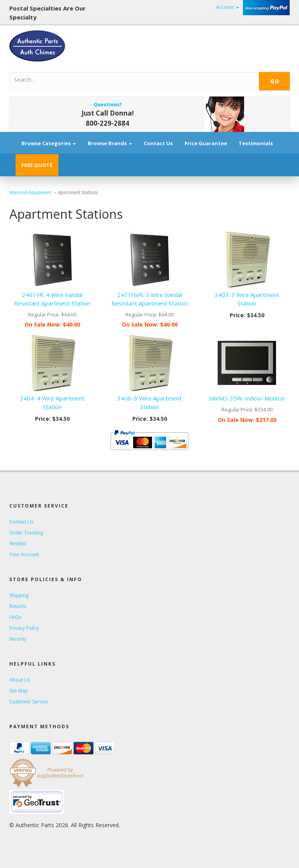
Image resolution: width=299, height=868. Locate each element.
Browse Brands (110, 143)
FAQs (15, 617)
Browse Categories (49, 143)
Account (228, 7)
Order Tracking (26, 533)
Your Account (24, 554)
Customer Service (29, 702)
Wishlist (18, 544)
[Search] (107, 79)
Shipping (19, 595)
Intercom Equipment (30, 192)
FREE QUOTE (37, 165)
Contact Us (158, 143)
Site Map (19, 691)
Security (18, 639)
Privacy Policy (24, 628)
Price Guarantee (206, 143)
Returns (18, 606)
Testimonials (256, 143)
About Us (20, 680)
